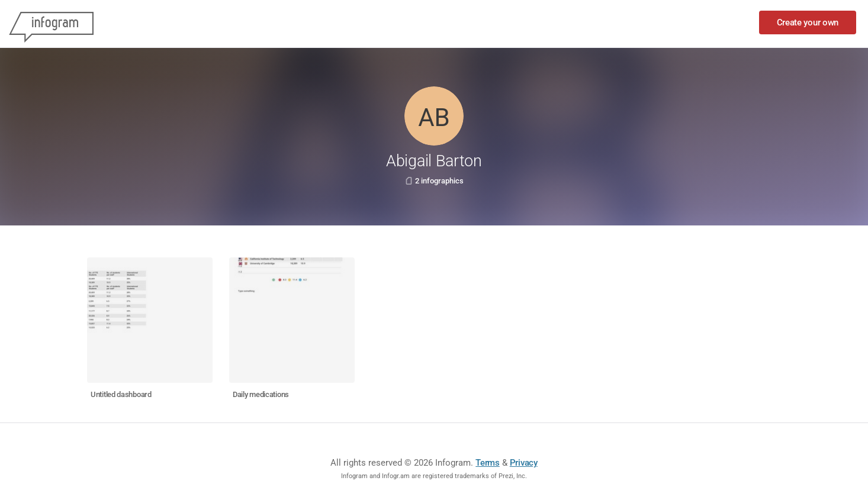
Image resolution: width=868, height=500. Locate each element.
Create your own (808, 22)
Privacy (524, 463)
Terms (488, 463)
